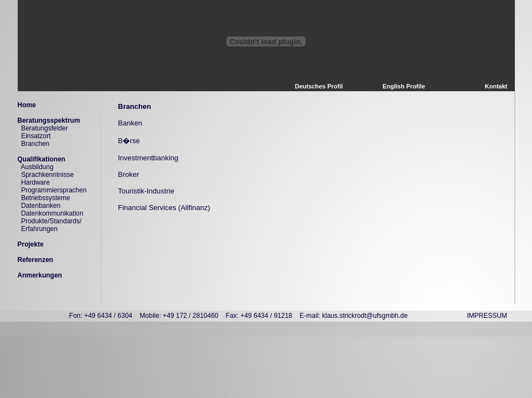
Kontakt (496, 86)
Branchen (35, 144)
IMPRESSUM (487, 316)
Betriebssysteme (46, 198)
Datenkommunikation (52, 213)
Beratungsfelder (44, 128)
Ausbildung (37, 167)
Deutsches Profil (319, 86)
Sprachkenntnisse (47, 175)
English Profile (404, 86)
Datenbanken (41, 206)
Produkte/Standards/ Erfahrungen (50, 225)
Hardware (35, 182)
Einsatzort (36, 136)
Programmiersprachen (54, 190)
